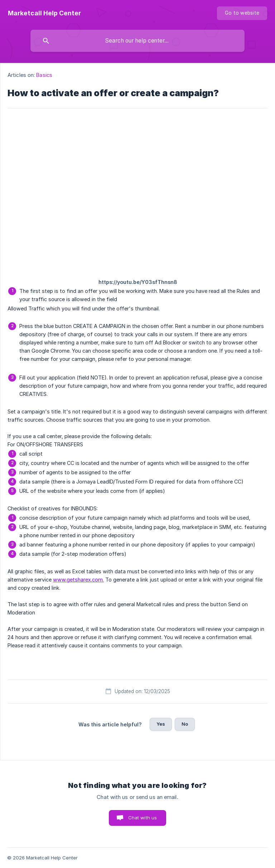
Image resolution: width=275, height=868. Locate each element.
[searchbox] (137, 41)
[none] (44, 13)
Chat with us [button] (143, 818)
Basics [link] (44, 75)
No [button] (185, 724)
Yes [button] (161, 724)
